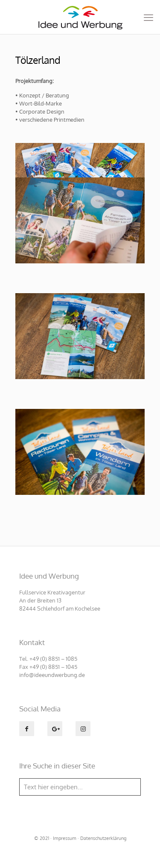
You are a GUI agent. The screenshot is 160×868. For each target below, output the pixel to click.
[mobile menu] (148, 17)
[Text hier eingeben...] (80, 787)
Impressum (65, 838)
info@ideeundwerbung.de (52, 675)
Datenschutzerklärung (103, 838)
